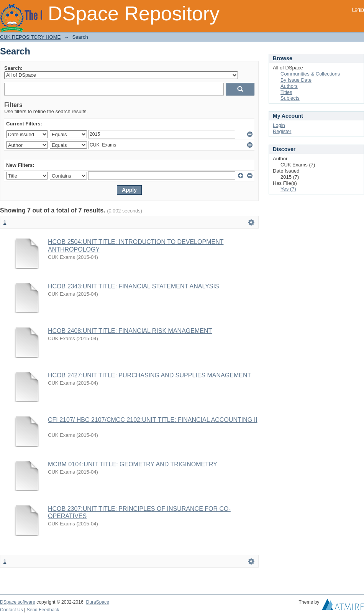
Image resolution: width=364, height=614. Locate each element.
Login (358, 9)
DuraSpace (97, 602)
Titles (286, 92)
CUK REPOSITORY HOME (30, 37)
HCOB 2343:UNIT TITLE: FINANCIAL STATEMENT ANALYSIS (134, 286)
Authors (289, 86)
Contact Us (11, 610)
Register (282, 131)
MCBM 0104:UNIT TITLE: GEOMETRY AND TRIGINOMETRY (133, 464)
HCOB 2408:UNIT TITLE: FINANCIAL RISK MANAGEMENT (130, 331)
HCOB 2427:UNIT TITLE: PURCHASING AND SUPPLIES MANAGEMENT (149, 375)
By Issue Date (296, 80)
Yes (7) (288, 189)
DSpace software (18, 602)
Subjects (290, 98)
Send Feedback (43, 610)
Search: (13, 68)
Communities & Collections (310, 74)
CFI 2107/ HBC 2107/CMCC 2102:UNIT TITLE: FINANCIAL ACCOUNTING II (153, 420)
